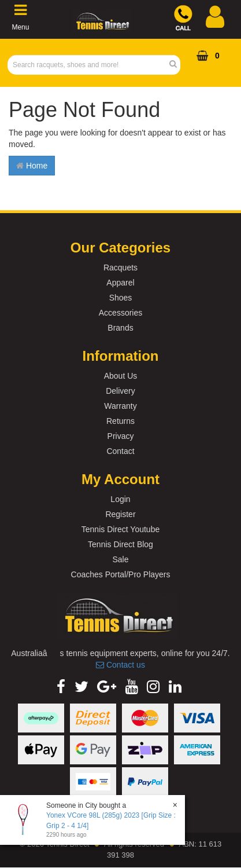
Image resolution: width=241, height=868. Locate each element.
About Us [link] (121, 376)
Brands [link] (120, 328)
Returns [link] (120, 421)
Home (32, 166)
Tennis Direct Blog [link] (120, 544)
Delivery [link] (120, 391)
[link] (61, 687)
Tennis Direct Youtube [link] (120, 529)
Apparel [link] (120, 283)
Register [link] (120, 514)
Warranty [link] (120, 406)
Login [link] (120, 499)
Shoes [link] (121, 298)
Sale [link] (120, 559)
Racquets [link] (120, 268)
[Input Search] (90, 65)
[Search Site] (177, 65)
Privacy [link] (121, 436)
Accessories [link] (120, 313)
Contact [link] (120, 451)
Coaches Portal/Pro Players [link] (121, 574)
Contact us (120, 665)
